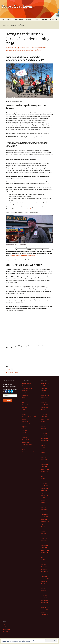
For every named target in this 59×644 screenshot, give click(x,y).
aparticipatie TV (42, 47)
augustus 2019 (44, 445)
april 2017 (43, 505)
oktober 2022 (44, 393)
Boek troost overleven (27, 405)
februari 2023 (44, 388)
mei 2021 (43, 412)
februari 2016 (44, 538)
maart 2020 (44, 431)
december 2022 (45, 391)
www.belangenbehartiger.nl (23, 209)
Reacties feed (6, 629)
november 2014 (45, 574)
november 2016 (45, 517)
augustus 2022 (44, 398)
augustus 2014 (44, 581)
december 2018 (45, 462)
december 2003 (45, 614)
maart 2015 (44, 564)
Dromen (24, 412)
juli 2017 (43, 498)
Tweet (9, 369)
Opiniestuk (25, 430)
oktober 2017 (44, 491)
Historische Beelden (27, 424)
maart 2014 (44, 593)
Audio (23, 398)
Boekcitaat (25, 407)
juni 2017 (43, 500)
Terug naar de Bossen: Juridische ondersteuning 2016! (28, 39)
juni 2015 (43, 557)
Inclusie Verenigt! (19, 19)
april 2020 (43, 429)
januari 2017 (44, 512)
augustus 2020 (44, 421)
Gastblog (9, 19)
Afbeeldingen (25, 391)
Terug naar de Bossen (24, 47)
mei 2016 (43, 531)
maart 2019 (44, 457)
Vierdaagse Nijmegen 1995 (28, 452)
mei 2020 (43, 426)
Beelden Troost (26, 400)
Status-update (25, 442)
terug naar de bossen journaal (24, 50)
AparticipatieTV (26, 395)
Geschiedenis (25, 421)
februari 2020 (44, 433)
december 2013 (45, 600)
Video (23, 449)
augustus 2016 (44, 524)
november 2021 (45, 407)
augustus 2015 (44, 553)
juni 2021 (43, 410)
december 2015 (45, 543)
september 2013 (45, 607)
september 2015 (45, 550)
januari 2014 (44, 598)
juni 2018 (43, 476)
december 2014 (45, 572)
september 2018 (45, 469)
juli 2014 (43, 584)
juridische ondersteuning (47, 49)
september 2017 (45, 493)
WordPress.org (7, 632)
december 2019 (45, 438)
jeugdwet (38, 49)
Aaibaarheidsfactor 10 (27, 388)
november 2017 (45, 488)
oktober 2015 (44, 548)
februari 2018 (44, 483)
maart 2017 (44, 507)
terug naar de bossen (11, 50)
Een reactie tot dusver (13, 373)
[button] (29, 81)
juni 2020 (43, 424)
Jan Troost (39, 50)
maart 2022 (44, 400)
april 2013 (43, 612)
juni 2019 (43, 450)
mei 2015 (43, 560)
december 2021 (45, 405)
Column (24, 410)
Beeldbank (44, 19)
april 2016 (43, 533)
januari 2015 (44, 569)
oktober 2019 (44, 443)
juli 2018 (43, 474)
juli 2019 (43, 448)
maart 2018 (44, 481)
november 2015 (45, 545)
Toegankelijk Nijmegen (27, 447)
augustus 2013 (44, 610)
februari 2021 (44, 414)
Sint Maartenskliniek (27, 440)
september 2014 (45, 579)
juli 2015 (43, 555)
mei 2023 (43, 386)
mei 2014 (43, 588)
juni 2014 (43, 586)
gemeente (28, 49)
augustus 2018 (44, 472)
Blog (3, 19)
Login (4, 624)
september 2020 (45, 419)
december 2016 (45, 514)
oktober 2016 (44, 519)
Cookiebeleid (28, 641)
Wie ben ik (29, 19)
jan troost (33, 49)
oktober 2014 (44, 576)
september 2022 (45, 395)
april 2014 (43, 591)
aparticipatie (35, 47)
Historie (36, 19)
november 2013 (45, 603)
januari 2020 (44, 436)
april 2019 (43, 455)
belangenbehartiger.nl (11, 49)
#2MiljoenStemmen (27, 383)
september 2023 (45, 383)
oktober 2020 (44, 417)
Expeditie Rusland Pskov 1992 (29, 417)
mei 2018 (43, 479)
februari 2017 (44, 510)
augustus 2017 (44, 495)
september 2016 (45, 522)
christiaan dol (20, 49)
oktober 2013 (44, 605)
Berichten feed (7, 627)
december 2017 (45, 486)
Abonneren (8, 400)
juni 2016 (43, 529)
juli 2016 (43, 526)
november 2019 (45, 441)
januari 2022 (44, 402)
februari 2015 (44, 567)
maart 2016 (44, 536)
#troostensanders (26, 386)
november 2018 (45, 464)
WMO (32, 50)
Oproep (24, 433)
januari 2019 (44, 460)
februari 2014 (44, 595)
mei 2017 (43, 503)
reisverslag (25, 437)
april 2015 (43, 562)
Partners (52, 19)
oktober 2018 (44, 467)
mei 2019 (43, 452)
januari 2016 (44, 541)
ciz (24, 49)
